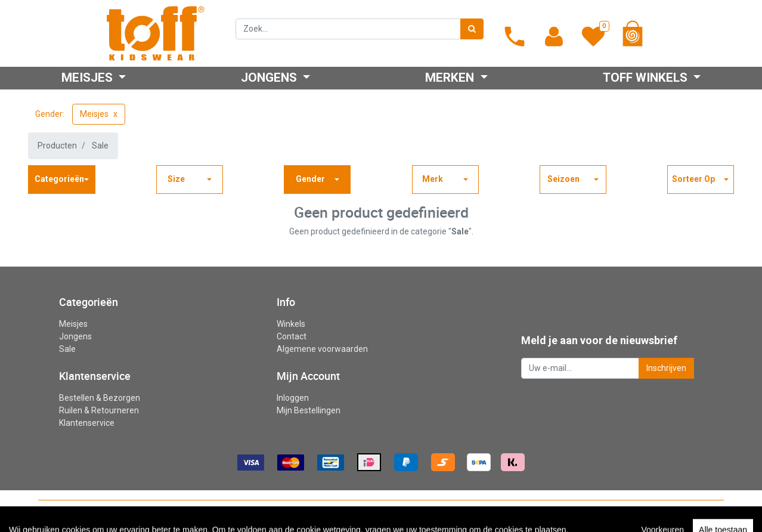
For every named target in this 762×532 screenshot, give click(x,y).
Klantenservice (87, 423)
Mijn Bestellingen (309, 410)
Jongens (75, 336)
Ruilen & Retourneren (99, 410)
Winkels (291, 324)
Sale (100, 146)
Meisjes (94, 114)
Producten (57, 146)
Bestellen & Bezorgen (100, 398)
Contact (292, 336)
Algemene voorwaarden (322, 349)
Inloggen (293, 398)
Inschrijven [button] (666, 368)
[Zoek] (472, 29)
